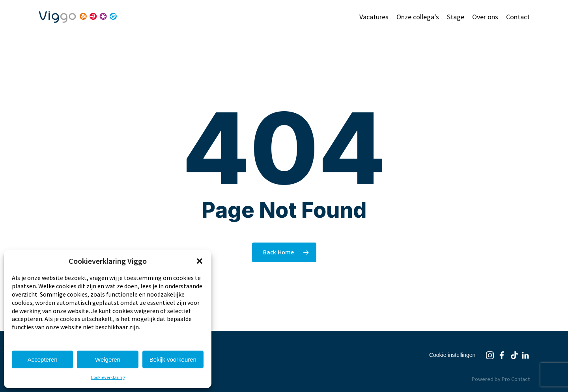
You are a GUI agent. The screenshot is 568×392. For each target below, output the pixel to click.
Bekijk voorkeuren (173, 359)
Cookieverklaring (108, 377)
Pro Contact (516, 379)
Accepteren (43, 359)
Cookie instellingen (452, 355)
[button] (200, 261)
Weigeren (108, 359)
